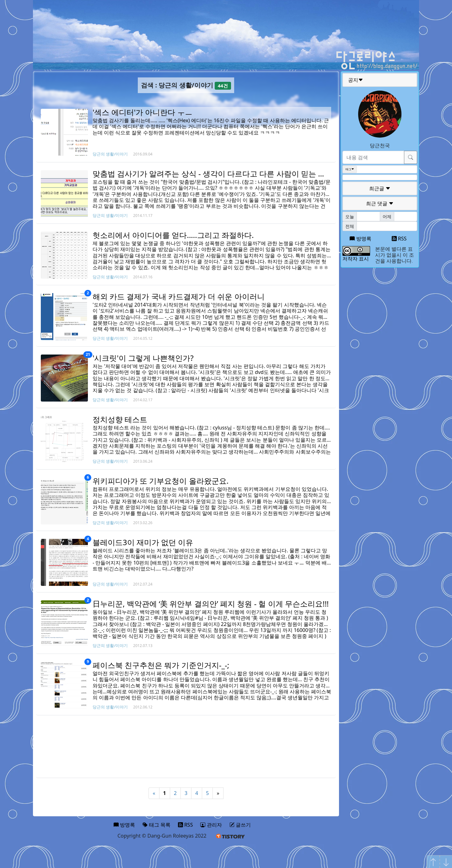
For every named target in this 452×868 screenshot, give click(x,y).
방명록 (360, 239)
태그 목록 (156, 825)
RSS (399, 239)
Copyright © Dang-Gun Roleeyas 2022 (162, 836)
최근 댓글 (380, 203)
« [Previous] (154, 793)
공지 (356, 80)
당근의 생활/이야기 (110, 154)
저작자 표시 (356, 259)
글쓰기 (240, 825)
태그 (350, 169)
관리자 (211, 825)
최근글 (380, 188)
